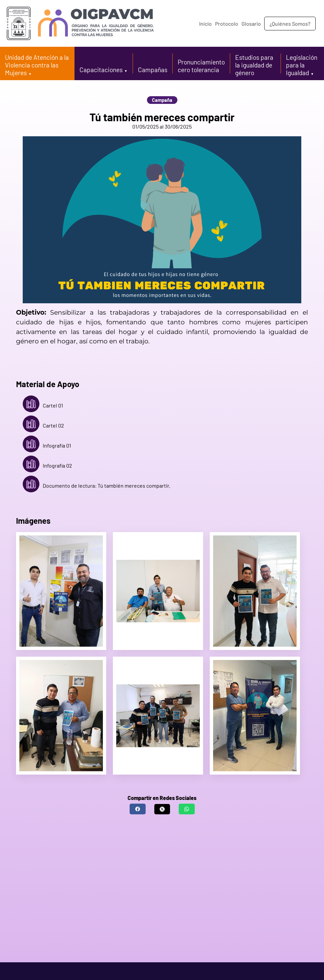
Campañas (153, 70)
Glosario (251, 24)
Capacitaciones (101, 70)
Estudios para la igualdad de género (254, 65)
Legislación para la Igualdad (302, 65)
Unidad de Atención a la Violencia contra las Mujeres (37, 65)
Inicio (205, 24)
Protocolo (227, 24)
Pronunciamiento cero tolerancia (201, 66)
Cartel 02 (43, 426)
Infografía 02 (47, 466)
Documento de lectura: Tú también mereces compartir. (97, 486)
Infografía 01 (47, 446)
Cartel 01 (43, 405)
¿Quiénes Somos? (290, 24)
